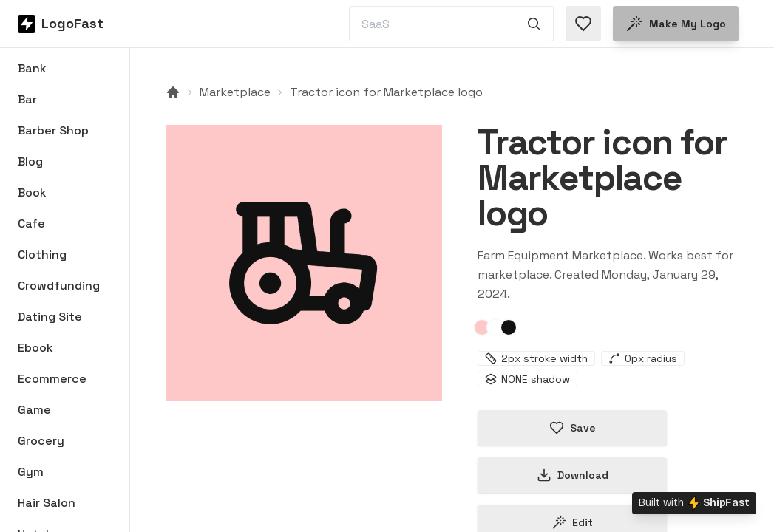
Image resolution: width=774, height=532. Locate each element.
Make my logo (676, 24)
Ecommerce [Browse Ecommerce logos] (52, 379)
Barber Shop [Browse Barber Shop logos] (53, 130)
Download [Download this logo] (573, 475)
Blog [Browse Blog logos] (30, 161)
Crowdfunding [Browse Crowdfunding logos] (59, 286)
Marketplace (235, 92)
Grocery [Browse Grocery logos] (41, 441)
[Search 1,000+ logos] (534, 24)
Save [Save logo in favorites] (573, 428)
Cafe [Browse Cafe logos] (31, 224)
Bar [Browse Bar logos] (27, 99)
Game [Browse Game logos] (34, 410)
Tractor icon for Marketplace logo (386, 92)
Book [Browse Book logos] (32, 192)
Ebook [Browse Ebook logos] (35, 348)
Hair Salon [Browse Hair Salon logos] (47, 503)
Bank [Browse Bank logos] (32, 68)
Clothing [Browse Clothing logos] (42, 255)
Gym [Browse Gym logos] (31, 472)
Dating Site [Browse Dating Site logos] (50, 317)
